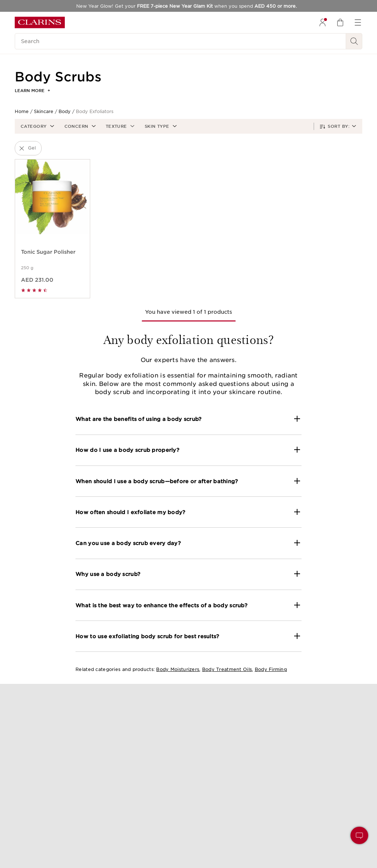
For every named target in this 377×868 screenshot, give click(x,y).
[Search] (180, 41)
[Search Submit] (354, 41)
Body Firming (271, 669)
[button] (37, 126)
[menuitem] (323, 22)
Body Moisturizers (178, 669)
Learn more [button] (32, 91)
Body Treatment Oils (227, 669)
